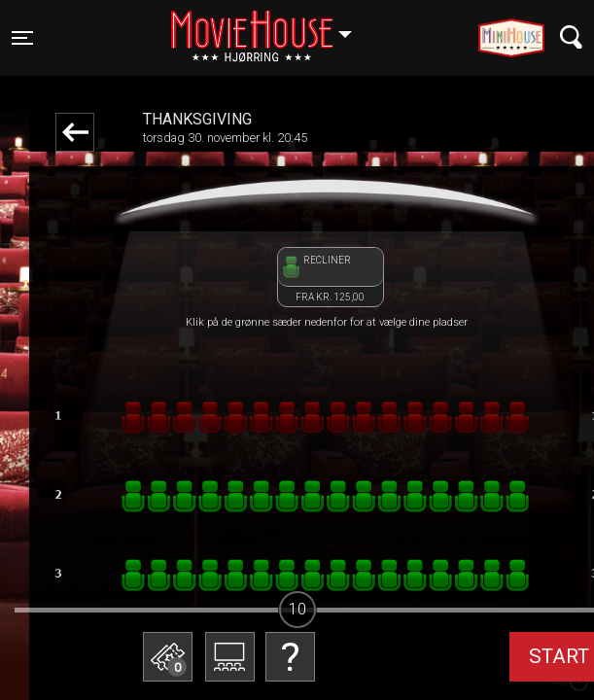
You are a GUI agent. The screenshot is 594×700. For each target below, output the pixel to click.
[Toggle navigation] (22, 38)
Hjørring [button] (271, 26)
